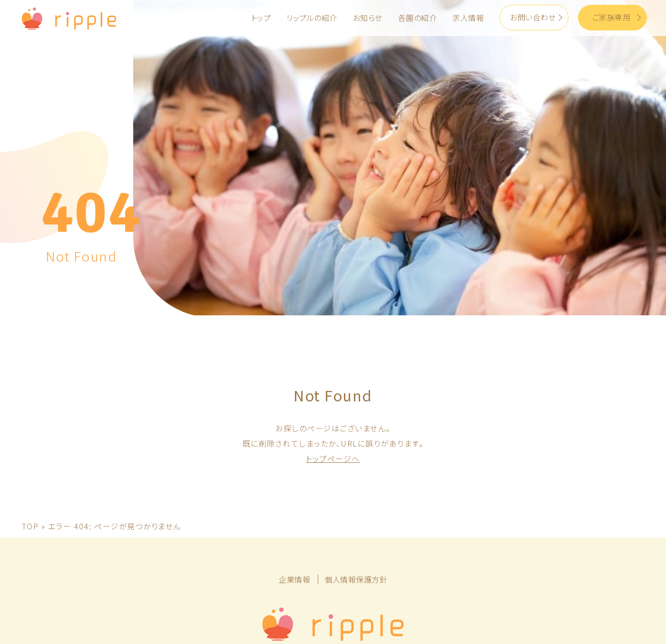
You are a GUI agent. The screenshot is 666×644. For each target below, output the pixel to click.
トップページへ (333, 373)
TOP (30, 440)
